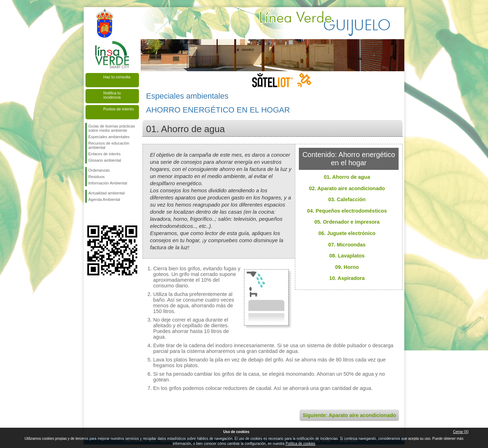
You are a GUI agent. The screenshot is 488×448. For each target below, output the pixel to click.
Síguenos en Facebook (90, 214)
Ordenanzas (99, 170)
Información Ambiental (108, 183)
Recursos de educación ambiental (109, 145)
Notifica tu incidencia (112, 95)
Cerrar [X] (461, 432)
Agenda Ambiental (104, 199)
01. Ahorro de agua (347, 177)
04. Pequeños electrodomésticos (347, 211)
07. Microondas (347, 245)
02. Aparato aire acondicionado (347, 188)
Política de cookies (300, 444)
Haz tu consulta (117, 77)
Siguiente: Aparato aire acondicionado (349, 415)
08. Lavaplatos (347, 256)
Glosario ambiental (105, 160)
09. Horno (347, 267)
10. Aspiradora (347, 278)
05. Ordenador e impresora (347, 222)
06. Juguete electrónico (347, 233)
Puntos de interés (119, 109)
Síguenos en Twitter (102, 214)
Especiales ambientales (109, 137)
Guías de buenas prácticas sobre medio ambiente (112, 128)
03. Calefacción (347, 199)
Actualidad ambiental (107, 193)
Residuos (97, 177)
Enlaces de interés (105, 154)
